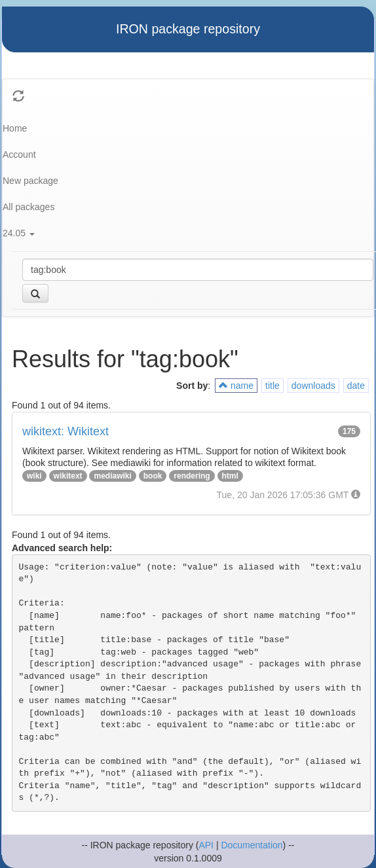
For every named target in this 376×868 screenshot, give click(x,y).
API (206, 845)
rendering (192, 476)
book (153, 476)
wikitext (68, 476)
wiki (34, 476)
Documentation (252, 845)
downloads (313, 386)
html (230, 476)
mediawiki (112, 476)
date (356, 386)
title (273, 386)
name (236, 386)
